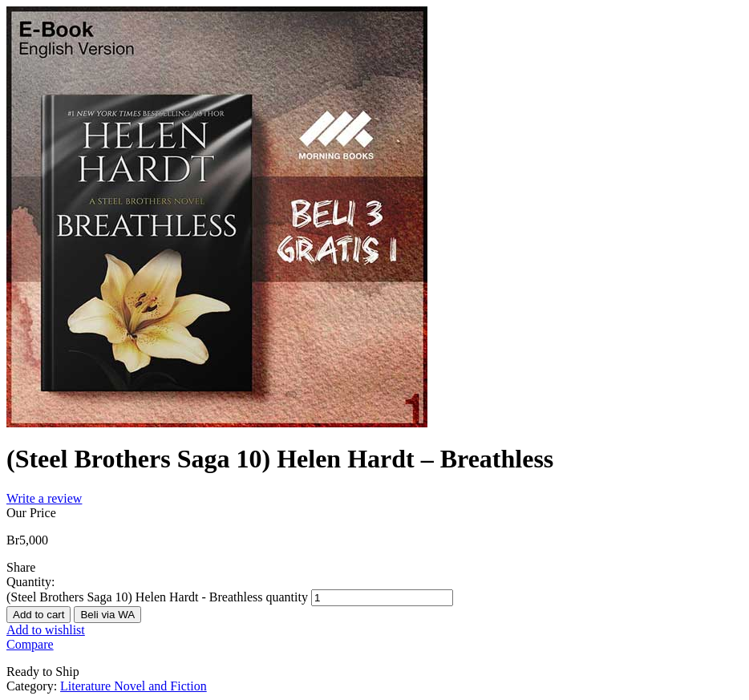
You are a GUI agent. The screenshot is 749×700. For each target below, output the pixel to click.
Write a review (44, 498)
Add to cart (38, 615)
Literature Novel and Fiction (134, 686)
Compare (30, 644)
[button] (107, 614)
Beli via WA (107, 615)
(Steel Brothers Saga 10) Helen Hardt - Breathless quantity (157, 597)
